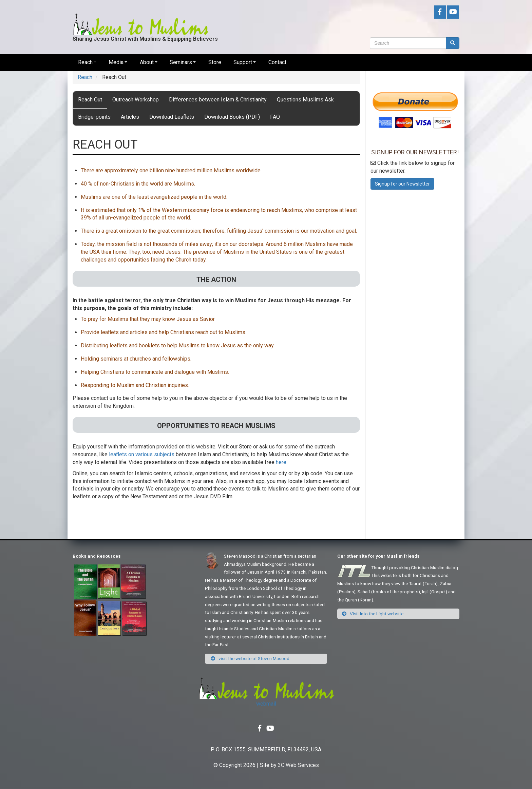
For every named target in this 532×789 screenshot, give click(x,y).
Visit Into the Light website (373, 614)
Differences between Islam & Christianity (218, 100)
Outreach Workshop (136, 100)
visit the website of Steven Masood (250, 658)
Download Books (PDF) (232, 117)
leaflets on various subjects (142, 454)
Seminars (181, 62)
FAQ (275, 117)
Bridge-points (94, 117)
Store (215, 62)
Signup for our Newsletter (402, 184)
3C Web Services (298, 765)
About (147, 62)
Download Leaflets (172, 117)
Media (116, 62)
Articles (130, 117)
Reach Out (90, 100)
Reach (85, 62)
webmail (266, 704)
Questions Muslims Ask (305, 100)
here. (282, 462)
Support (243, 62)
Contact (277, 62)
